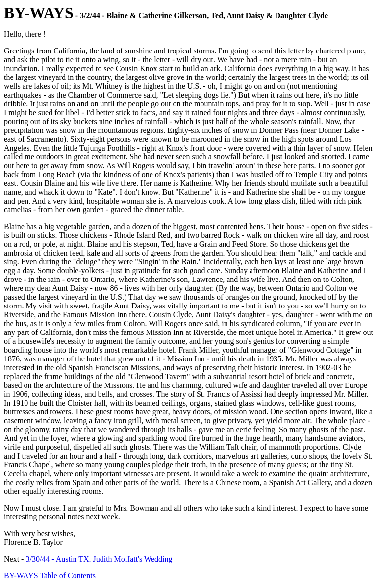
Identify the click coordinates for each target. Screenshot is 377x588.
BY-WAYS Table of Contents (50, 575)
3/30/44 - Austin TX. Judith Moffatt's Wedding (99, 559)
